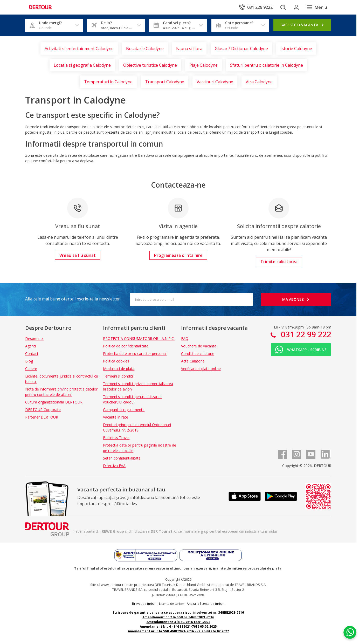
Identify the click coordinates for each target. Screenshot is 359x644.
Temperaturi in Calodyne (108, 82)
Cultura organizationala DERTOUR (54, 402)
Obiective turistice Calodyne (150, 65)
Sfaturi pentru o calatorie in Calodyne (267, 65)
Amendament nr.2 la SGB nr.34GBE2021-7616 (178, 617)
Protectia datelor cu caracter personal (135, 354)
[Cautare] (280, 7)
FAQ (185, 338)
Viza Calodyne (259, 82)
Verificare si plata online (201, 369)
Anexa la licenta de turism (206, 604)
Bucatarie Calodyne (145, 49)
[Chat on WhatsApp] (350, 632)
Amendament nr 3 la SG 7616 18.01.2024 (178, 622)
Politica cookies (116, 361)
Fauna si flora (189, 49)
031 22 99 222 (305, 334)
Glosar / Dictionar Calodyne (241, 49)
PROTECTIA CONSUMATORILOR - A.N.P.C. (139, 338)
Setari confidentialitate (122, 458)
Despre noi (34, 338)
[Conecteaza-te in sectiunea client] (295, 7)
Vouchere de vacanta (199, 346)
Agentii (31, 346)
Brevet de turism (144, 604)
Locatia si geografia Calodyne (82, 65)
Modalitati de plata (119, 369)
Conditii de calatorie (198, 354)
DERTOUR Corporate (43, 410)
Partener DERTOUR (42, 417)
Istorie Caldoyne (296, 49)
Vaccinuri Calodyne (215, 82)
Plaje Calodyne (203, 65)
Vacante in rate (116, 417)
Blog (29, 361)
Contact (32, 354)
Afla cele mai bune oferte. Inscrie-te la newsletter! (73, 299)
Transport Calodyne (165, 82)
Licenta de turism (172, 604)
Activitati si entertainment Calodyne (79, 49)
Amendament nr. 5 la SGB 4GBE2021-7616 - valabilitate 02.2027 (178, 631)
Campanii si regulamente (124, 410)
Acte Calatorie (193, 361)
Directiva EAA (114, 466)
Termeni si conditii (118, 376)
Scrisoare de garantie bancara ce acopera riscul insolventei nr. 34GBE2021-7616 (178, 612)
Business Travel (116, 438)
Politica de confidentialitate (126, 346)
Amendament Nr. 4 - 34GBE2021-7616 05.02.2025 (178, 626)
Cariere (31, 369)
